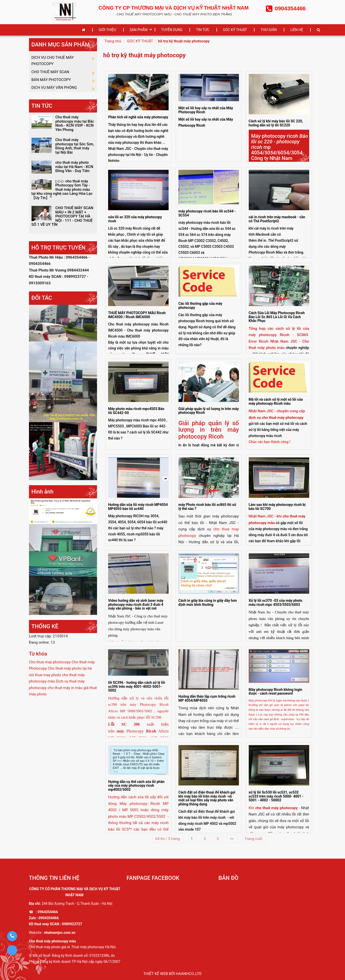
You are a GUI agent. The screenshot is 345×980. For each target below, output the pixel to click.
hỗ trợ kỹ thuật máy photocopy (184, 41)
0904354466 (49, 918)
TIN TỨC (203, 30)
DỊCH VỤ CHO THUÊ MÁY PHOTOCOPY (53, 62)
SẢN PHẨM (138, 30)
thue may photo (48, 684)
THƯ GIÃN (269, 30)
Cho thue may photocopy (50, 671)
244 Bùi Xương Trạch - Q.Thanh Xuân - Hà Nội (77, 904)
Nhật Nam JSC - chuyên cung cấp (277, 411)
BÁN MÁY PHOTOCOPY (51, 85)
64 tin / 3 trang (168, 839)
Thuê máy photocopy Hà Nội (93, 947)
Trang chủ (113, 41)
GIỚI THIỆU (107, 30)
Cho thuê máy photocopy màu (53, 941)
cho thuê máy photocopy (276, 808)
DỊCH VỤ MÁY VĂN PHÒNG (54, 96)
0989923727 (72, 924)
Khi (252, 808)
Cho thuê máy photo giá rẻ (50, 947)
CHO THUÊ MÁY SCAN (50, 75)
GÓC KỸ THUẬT (235, 30)
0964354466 (48, 912)
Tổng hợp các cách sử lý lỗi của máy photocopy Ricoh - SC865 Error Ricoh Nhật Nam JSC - (279, 335)
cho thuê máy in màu (65, 697)
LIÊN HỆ (297, 30)
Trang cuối (254, 839)
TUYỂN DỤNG (172, 30)
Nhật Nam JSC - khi (266, 516)
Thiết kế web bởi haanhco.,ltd (173, 974)
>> (232, 839)
